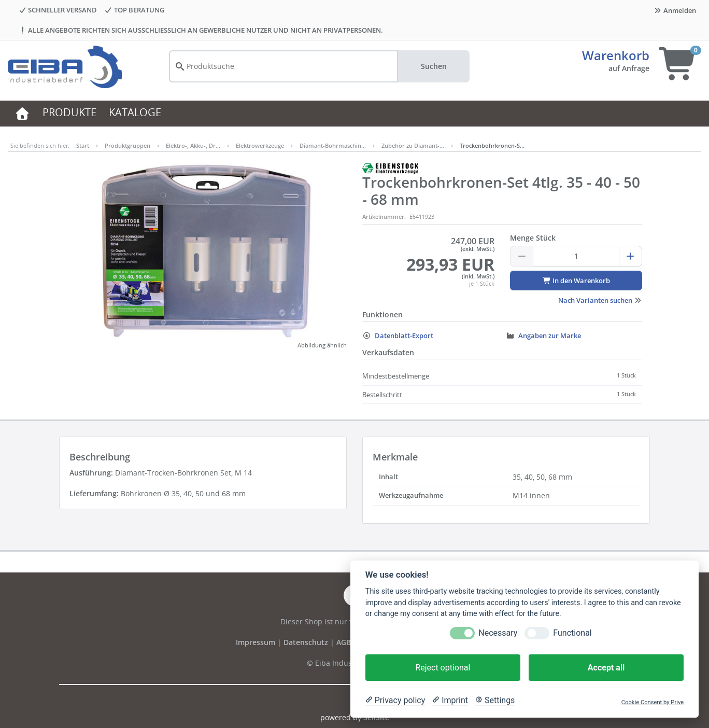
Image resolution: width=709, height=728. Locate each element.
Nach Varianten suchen (600, 300)
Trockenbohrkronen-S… (492, 145)
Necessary (498, 633)
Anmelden (675, 10)
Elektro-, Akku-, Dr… (193, 145)
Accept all (606, 668)
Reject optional (443, 668)
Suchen (434, 66)
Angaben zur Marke (543, 335)
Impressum (257, 642)
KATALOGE (135, 112)
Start (83, 145)
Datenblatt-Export (398, 335)
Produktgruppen (127, 145)
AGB (345, 642)
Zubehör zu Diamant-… (413, 145)
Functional (572, 633)
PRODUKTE (69, 112)
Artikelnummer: (384, 216)
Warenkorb (616, 55)
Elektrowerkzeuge (260, 145)
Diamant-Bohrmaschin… (333, 145)
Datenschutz (306, 642)
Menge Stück (533, 238)
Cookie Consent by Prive (653, 702)
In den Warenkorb (576, 281)
